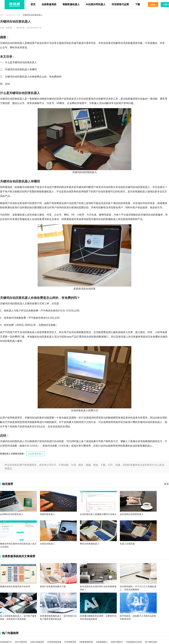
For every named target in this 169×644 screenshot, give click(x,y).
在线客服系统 (49, 4)
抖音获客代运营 (120, 4)
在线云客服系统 (37, 642)
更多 (167, 484)
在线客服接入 (102, 642)
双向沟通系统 (21, 642)
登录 (153, 5)
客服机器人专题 (13, 15)
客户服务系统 (151, 642)
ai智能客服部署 (86, 642)
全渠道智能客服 (54, 642)
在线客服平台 (6, 642)
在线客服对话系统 (134, 642)
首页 (33, 4)
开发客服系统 (70, 642)
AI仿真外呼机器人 (96, 4)
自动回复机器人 (36, 454)
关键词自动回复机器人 (33, 15)
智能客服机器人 (71, 4)
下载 (138, 4)
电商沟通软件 (117, 642)
